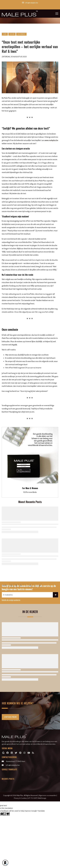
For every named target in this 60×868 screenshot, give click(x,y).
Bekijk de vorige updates (11, 600)
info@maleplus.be (13, 765)
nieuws (12, 34)
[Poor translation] (6, 814)
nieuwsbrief (21, 34)
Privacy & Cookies (20, 798)
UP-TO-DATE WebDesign (37, 798)
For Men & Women (30, 488)
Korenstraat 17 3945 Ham (16, 761)
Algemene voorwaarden (48, 795)
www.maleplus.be (51, 140)
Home (5, 34)
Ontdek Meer (10, 717)
